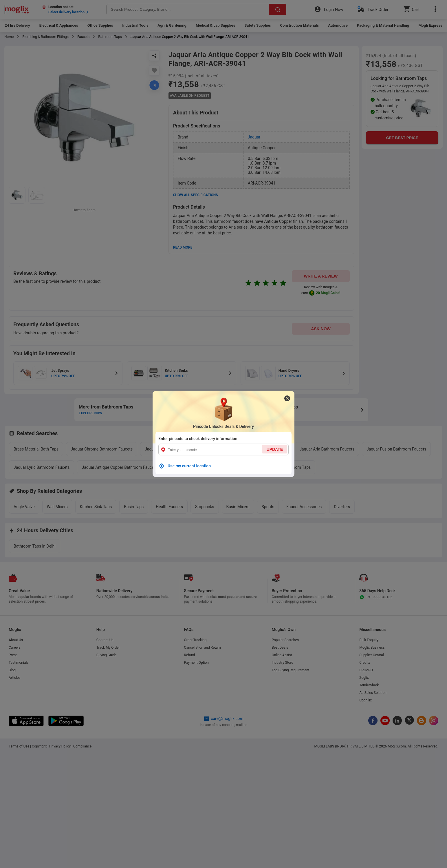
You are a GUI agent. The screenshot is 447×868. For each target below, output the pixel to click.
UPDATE (275, 449)
